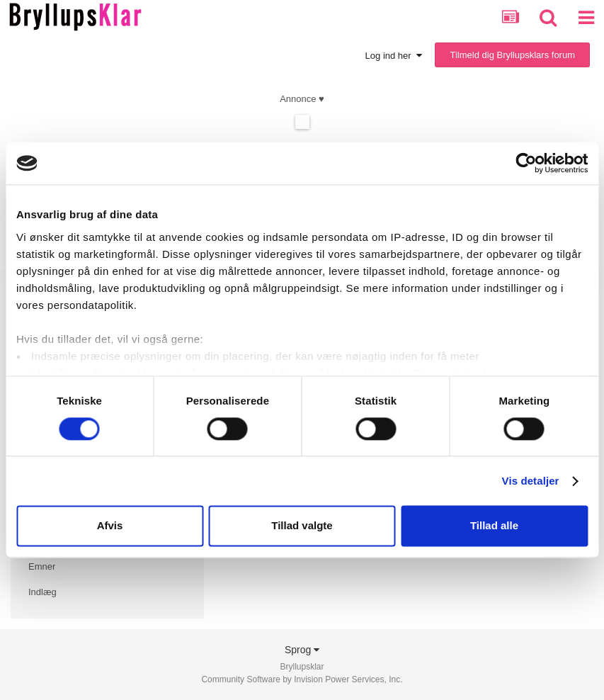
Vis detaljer (531, 481)
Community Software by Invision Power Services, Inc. (302, 679)
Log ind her (394, 56)
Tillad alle (494, 526)
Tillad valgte (302, 526)
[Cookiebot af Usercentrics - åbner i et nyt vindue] (526, 163)
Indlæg (42, 592)
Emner (42, 566)
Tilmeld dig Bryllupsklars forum (512, 55)
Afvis (110, 526)
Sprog (302, 650)
